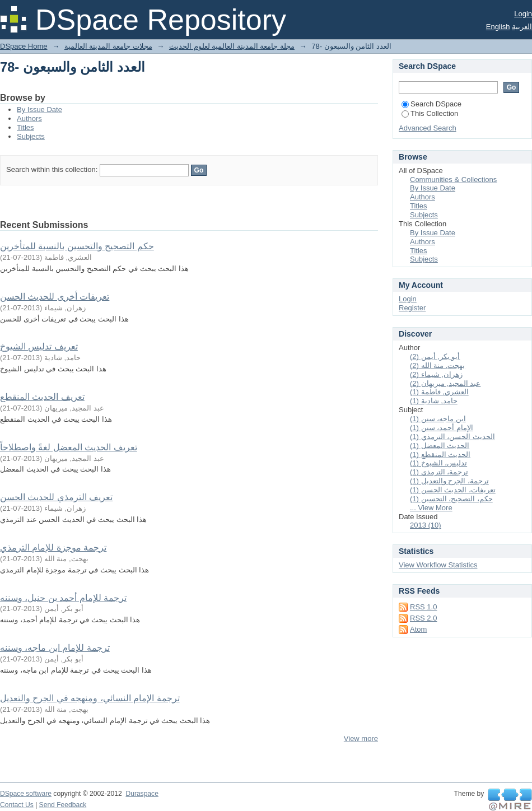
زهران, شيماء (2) (436, 374)
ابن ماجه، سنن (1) (438, 419)
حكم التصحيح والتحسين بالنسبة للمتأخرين (77, 246)
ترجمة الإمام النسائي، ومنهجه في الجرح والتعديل (90, 698)
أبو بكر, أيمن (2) (435, 356)
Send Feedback (63, 805)
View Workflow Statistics (438, 565)
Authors (29, 118)
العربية (522, 27)
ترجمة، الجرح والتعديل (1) (449, 481)
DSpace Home (24, 46)
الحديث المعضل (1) (440, 446)
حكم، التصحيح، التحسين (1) (451, 499)
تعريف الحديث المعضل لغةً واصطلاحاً (69, 447)
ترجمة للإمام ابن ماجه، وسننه (55, 648)
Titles (25, 127)
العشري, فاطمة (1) (439, 392)
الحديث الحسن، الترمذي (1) (452, 437)
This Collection (430, 113)
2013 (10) (426, 525)
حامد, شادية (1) (434, 401)
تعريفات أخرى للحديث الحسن (55, 297)
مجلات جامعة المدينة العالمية (108, 46)
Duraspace (142, 794)
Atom (418, 629)
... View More (431, 508)
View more (361, 738)
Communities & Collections (453, 180)
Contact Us (17, 805)
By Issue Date (39, 109)
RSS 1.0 (423, 607)
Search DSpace (431, 104)
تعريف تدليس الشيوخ (39, 346)
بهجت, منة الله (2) (437, 365)
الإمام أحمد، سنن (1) (442, 428)
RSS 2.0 (423, 618)
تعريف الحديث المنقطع (42, 397)
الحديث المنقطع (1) (440, 455)
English (498, 27)
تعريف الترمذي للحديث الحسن (56, 497)
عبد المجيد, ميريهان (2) (445, 383)
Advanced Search (428, 128)
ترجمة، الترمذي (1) (439, 472)
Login (523, 14)
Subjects (31, 136)
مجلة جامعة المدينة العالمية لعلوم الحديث (232, 46)
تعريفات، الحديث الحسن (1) (453, 490)
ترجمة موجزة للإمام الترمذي (53, 547)
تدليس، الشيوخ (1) (438, 463)
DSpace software (26, 794)
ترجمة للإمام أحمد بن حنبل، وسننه (63, 598)
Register (412, 308)
